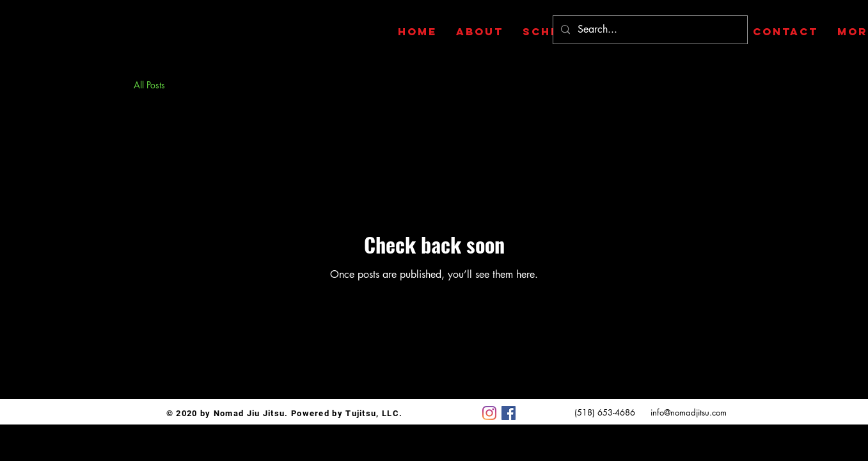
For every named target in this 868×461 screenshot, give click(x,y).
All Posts (149, 85)
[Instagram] (489, 413)
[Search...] (649, 30)
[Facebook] (509, 413)
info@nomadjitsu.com (689, 412)
